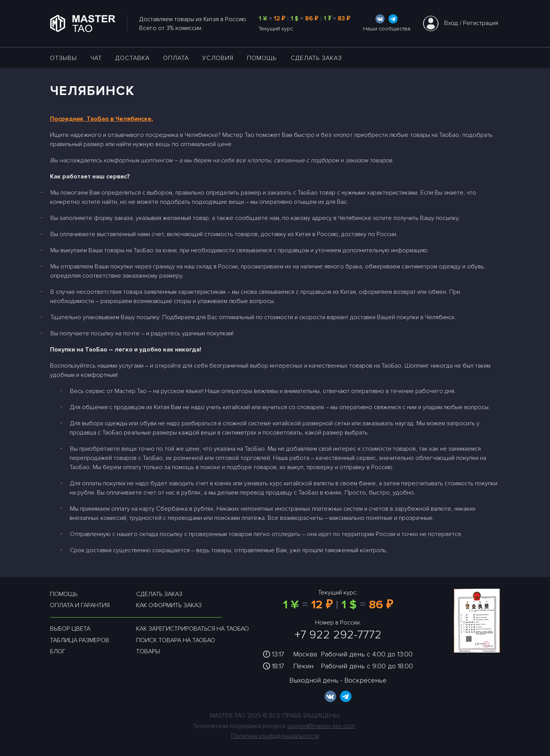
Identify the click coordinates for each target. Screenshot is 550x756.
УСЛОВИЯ (218, 58)
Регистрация (481, 23)
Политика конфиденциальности (275, 736)
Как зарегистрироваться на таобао (192, 629)
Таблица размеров (80, 640)
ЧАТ (96, 58)
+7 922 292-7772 (338, 635)
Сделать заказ (316, 58)
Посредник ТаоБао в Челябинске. (102, 119)
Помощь (262, 58)
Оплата (176, 58)
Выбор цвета (70, 629)
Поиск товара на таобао (176, 640)
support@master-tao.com (321, 726)
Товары (148, 651)
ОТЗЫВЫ (63, 58)
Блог (58, 651)
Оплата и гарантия (80, 605)
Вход (451, 23)
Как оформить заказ (169, 605)
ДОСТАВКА (132, 58)
